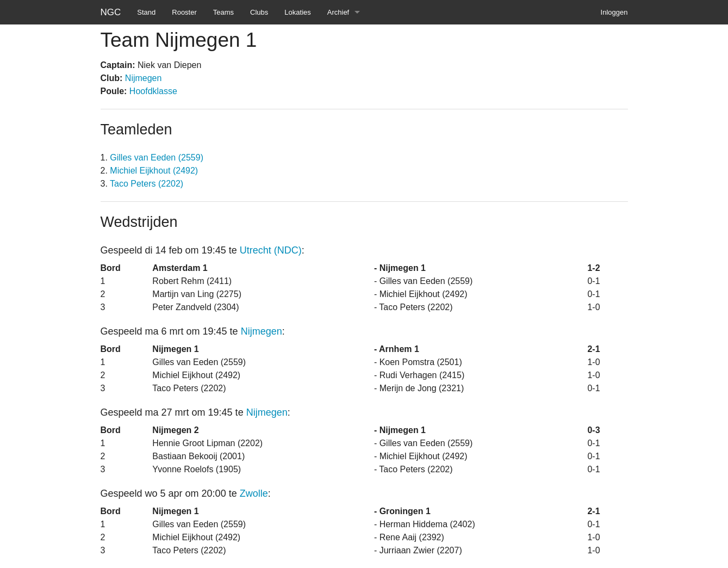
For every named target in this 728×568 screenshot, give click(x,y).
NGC (111, 12)
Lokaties (297, 12)
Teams (223, 12)
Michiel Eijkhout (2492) (154, 171)
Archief (338, 12)
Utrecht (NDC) (271, 250)
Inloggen (614, 12)
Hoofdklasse (153, 91)
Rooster (184, 12)
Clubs (259, 12)
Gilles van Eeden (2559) (157, 158)
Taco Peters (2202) (147, 184)
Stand (146, 12)
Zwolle (254, 493)
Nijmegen (144, 78)
